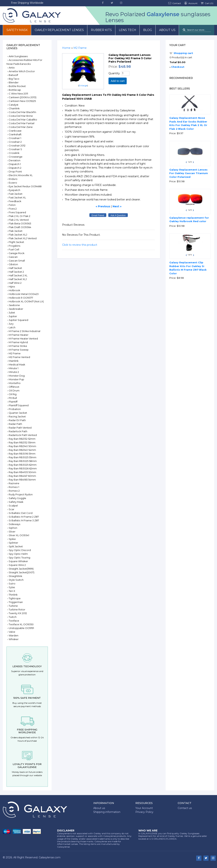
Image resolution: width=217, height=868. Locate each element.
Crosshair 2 (15, 142)
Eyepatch (14, 190)
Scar (11, 509)
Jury (11, 324)
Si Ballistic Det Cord (21, 513)
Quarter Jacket (18, 413)
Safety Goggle (17, 498)
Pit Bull (13, 398)
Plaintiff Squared (19, 405)
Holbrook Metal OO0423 (24, 294)
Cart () (207, 3)
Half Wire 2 (15, 283)
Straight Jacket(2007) (22, 572)
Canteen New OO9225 (22, 101)
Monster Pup (16, 379)
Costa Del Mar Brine (21, 116)
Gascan (13, 257)
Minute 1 (14, 368)
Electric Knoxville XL (21, 175)
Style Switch (16, 580)
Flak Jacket (16, 231)
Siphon (13, 528)
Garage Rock (17, 253)
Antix (12, 68)
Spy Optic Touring (19, 558)
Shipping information (107, 812)
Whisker (14, 639)
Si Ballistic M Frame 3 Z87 (24, 520)
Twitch (13, 617)
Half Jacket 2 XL (18, 275)
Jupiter (13, 316)
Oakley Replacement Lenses (59, 30)
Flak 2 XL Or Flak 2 (19, 216)
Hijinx (12, 287)
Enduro (13, 179)
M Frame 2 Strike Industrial (24, 331)
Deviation (15, 160)
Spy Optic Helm (18, 554)
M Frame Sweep (19, 350)
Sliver (12, 532)
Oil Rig (13, 394)
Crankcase (15, 131)
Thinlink (13, 595)
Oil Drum (14, 390)
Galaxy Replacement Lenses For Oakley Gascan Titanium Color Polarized (189, 173)
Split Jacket (16, 546)
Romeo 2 (14, 491)
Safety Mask (16, 502)
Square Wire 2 (17, 565)
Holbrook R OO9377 (21, 298)
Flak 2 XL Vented (19, 220)
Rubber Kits (101, 30)
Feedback (15, 201)
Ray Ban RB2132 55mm (22, 442)
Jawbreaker (16, 309)
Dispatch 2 (15, 168)
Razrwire (14, 483)
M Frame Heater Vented (23, 339)
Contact (174, 3)
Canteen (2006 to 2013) (23, 97)
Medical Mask (17, 364)
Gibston (13, 264)
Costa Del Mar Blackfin (22, 112)
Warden (14, 635)
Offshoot (14, 387)
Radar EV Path (17, 420)
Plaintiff (13, 402)
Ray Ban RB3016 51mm (22, 454)
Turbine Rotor (17, 609)
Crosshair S (15, 149)
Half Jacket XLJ (18, 279)
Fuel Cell (14, 249)
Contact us (185, 808)
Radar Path (15, 424)
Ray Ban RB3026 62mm (23, 468)
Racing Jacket (17, 416)
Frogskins (14, 246)
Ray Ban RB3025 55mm (23, 457)
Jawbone (14, 305)
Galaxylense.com (50, 857)
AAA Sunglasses (18, 56)
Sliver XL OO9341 (19, 535)
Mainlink (14, 361)
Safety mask (17, 30)
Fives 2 (13, 209)
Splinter (13, 543)
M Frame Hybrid (18, 342)
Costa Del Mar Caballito (23, 120)
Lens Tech (128, 30)
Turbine (13, 606)
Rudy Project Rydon (21, 494)
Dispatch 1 (15, 164)
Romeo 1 (14, 487)
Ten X (12, 591)
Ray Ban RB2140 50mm (22, 446)
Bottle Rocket (17, 86)
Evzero (13, 183)
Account (190, 3)
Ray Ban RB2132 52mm (22, 439)
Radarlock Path (18, 431)
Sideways (14, 524)
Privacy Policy (144, 812)
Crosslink (14, 153)
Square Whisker (18, 561)
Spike (12, 539)
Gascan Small (17, 261)
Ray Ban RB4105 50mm (22, 472)
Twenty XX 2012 (18, 613)
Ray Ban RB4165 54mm (22, 480)
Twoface (14, 621)
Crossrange (16, 157)
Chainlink (14, 108)
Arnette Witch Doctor (22, 71)
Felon (12, 205)
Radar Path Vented (20, 428)
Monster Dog (17, 376)
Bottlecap (15, 90)
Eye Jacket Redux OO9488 (25, 186)
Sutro (12, 583)
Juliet (12, 313)
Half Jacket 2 (16, 272)
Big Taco (14, 79)
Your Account (144, 808)
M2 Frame (15, 353)
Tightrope (15, 598)
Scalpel (13, 506)
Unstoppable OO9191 (21, 628)
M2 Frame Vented (19, 357)
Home (66, 48)
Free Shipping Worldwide (27, 3)
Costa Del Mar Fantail (22, 123)
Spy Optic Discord (20, 550)
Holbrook (14, 290)
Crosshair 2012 (17, 146)
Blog (148, 30)
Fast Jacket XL (17, 197)
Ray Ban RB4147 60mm (22, 476)
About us (167, 30)
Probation (15, 409)
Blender (14, 82)
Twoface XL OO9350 (21, 624)
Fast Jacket (16, 194)
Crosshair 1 (15, 138)
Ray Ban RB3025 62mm (23, 465)
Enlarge (83, 85)
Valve (12, 632)
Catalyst (14, 105)
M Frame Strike (18, 346)
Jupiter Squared (18, 320)
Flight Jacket (16, 242)
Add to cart (118, 81)
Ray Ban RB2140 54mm (22, 450)
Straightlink (15, 576)
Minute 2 (14, 372)
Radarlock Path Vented (23, 435)
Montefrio (15, 383)
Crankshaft (15, 134)
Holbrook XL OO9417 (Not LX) (26, 301)
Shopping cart (183, 53)
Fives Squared (17, 212)
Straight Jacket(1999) (21, 569)
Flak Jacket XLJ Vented (23, 238)
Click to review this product (80, 245)
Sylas (12, 587)
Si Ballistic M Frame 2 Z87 (24, 517)
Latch (12, 327)
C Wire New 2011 (18, 94)
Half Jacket (15, 268)
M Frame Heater (19, 335)
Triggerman (16, 602)
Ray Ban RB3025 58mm (23, 461)
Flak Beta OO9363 (20, 223)
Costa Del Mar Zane (21, 127)
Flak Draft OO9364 (20, 227)
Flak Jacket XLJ (18, 235)
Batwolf (13, 75)
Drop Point (15, 171)
